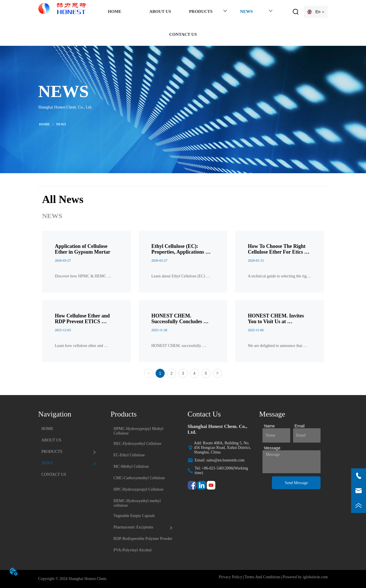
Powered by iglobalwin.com (305, 577)
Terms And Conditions (263, 577)
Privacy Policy (230, 577)
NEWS (61, 124)
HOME (45, 124)
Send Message (296, 483)
